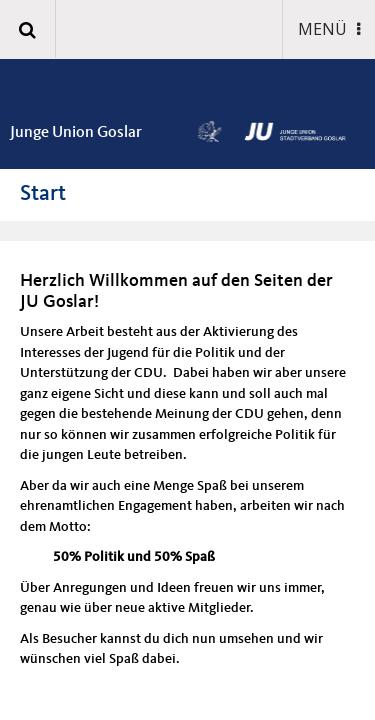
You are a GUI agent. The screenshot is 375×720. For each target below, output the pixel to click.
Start (43, 194)
